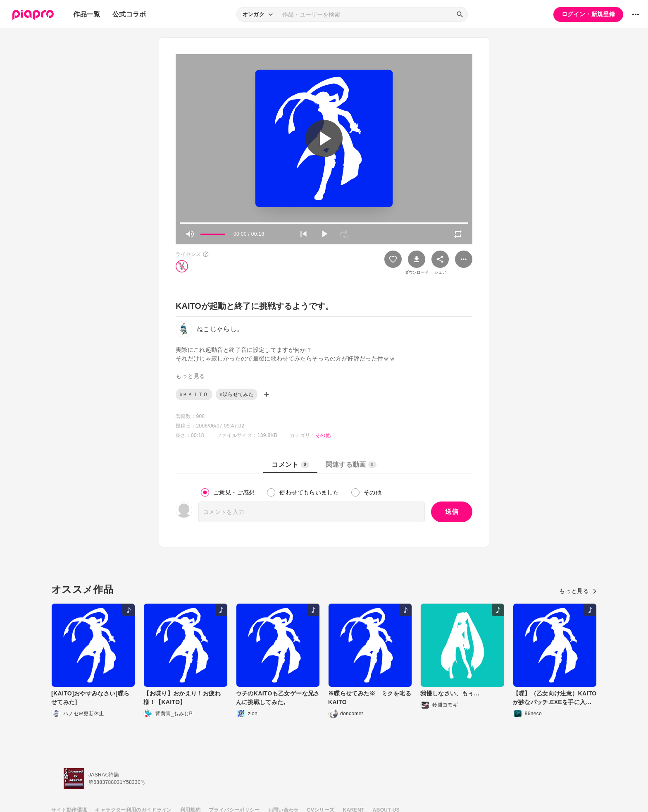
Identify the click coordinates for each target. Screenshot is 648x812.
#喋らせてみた (237, 394)
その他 (323, 435)
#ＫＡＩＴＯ (194, 394)
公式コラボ (129, 14)
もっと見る (578, 591)
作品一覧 (87, 14)
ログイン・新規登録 (588, 14)
